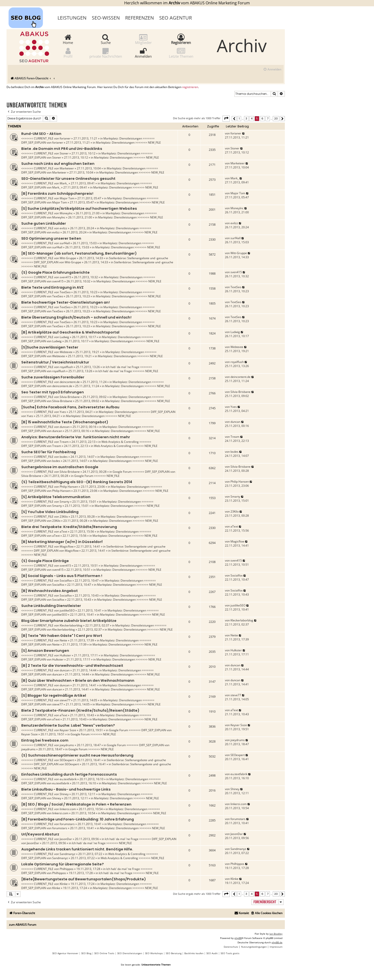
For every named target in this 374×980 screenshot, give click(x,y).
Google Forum (122, 472)
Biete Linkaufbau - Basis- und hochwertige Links (66, 789)
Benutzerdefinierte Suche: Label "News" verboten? (68, 725)
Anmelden (143, 53)
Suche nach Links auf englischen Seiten (58, 164)
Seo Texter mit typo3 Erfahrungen (53, 392)
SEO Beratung (174, 953)
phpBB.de (277, 942)
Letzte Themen (181, 53)
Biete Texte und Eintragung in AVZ (52, 287)
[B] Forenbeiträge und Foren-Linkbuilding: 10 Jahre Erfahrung (78, 819)
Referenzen (140, 18)
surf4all (65, 243)
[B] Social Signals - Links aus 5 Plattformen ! (62, 576)
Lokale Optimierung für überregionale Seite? (63, 864)
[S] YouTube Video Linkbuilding (50, 512)
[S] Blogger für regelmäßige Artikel (54, 695)
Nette (63, 640)
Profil (68, 53)
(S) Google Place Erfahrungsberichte (55, 272)
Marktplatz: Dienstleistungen (123, 138)
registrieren (190, 87)
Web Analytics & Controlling (120, 442)
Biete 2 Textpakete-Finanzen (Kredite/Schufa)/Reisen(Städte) (80, 710)
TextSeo (65, 292)
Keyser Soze (68, 730)
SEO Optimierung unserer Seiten (51, 238)
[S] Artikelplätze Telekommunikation (56, 497)
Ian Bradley (276, 934)
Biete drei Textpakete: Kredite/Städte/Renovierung (69, 527)
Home (68, 39)
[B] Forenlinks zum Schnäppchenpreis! (57, 194)
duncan (65, 427)
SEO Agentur (176, 18)
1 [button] (239, 118)
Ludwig (64, 337)
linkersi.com (68, 809)
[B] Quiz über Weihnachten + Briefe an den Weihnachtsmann (78, 681)
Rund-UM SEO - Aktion (41, 134)
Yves (63, 412)
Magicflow (67, 546)
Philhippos (67, 869)
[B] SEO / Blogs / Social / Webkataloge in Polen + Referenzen (76, 804)
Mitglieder (143, 39)
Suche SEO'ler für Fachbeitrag (49, 452)
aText (63, 532)
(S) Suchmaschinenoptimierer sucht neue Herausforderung (77, 755)
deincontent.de (70, 382)
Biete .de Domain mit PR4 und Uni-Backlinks (62, 149)
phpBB (238, 938)
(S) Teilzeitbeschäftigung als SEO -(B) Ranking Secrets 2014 (77, 482)
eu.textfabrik (68, 779)
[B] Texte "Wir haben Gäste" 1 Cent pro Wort (62, 636)
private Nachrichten (106, 53)
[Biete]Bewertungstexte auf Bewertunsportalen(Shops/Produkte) (84, 879)
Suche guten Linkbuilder (44, 223)
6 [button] (262, 118)
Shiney (64, 794)
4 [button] (252, 118)
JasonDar (66, 839)
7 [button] (268, 118)
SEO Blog (86, 953)
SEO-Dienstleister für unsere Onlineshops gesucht (68, 179)
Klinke (64, 884)
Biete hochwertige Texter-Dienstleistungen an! (65, 302)
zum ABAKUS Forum (23, 925)
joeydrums (67, 745)
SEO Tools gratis (230, 953)
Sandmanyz (68, 854)
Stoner (64, 153)
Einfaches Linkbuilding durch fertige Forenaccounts (69, 774)
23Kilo (64, 517)
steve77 (65, 700)
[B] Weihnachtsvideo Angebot (50, 591)
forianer (65, 138)
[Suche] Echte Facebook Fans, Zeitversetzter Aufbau (70, 407)
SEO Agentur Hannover (65, 953)
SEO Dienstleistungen (130, 953)
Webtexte (66, 352)
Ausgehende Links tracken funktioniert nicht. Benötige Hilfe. (77, 849)
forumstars (67, 824)
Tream (64, 442)
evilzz (63, 228)
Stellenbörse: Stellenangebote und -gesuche (139, 258)
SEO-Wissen (106, 18)
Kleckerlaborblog (71, 625)
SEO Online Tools (104, 953)
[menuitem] (272, 70)
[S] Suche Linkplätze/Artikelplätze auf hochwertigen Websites (79, 209)
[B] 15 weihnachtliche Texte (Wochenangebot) (65, 422)
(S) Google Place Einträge (45, 561)
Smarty (65, 502)
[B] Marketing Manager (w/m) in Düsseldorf (62, 542)
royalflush (66, 367)
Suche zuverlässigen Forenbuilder (53, 377)
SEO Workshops (154, 953)
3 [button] (246, 118)
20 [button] (276, 118)
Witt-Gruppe (68, 258)
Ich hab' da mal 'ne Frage (123, 367)
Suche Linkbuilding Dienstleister (51, 606)
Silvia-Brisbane (70, 397)
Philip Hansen (69, 487)
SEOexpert (67, 760)
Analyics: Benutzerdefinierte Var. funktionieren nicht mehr (76, 437)
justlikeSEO (67, 610)
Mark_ (64, 183)
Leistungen (72, 18)
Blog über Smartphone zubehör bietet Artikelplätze (69, 621)
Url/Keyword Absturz (40, 834)
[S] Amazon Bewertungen (45, 651)
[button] (226, 118)
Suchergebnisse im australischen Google (60, 467)
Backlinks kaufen (194, 953)
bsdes (64, 457)
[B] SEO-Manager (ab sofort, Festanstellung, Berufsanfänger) (79, 253)
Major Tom (67, 198)
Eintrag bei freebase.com (45, 740)
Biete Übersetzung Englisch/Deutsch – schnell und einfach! (76, 317)
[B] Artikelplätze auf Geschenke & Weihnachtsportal (70, 332)
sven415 (65, 277)
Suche (106, 39)
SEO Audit (212, 953)
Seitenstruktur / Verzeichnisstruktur (55, 362)
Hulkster (65, 655)
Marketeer (67, 168)
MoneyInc (66, 213)
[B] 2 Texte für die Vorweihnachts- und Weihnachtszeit (72, 666)
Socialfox (66, 580)
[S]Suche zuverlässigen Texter (50, 347)
